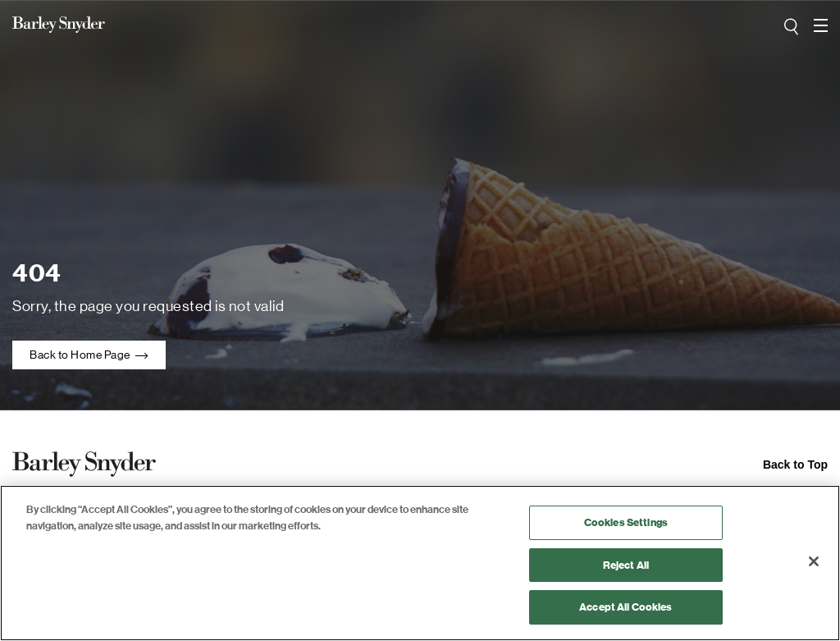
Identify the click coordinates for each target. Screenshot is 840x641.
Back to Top (795, 465)
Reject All (626, 565)
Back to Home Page (89, 355)
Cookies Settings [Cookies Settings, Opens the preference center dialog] (626, 522)
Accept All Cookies (625, 607)
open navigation (821, 20)
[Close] (814, 561)
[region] (420, 563)
